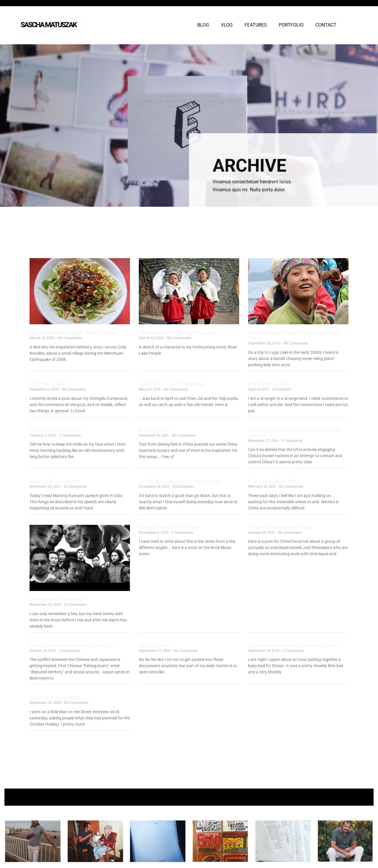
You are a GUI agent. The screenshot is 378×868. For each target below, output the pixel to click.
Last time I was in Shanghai (171, 384)
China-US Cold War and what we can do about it (295, 433)
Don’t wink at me (268, 384)
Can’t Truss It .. (156, 645)
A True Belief (154, 430)
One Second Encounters (58, 599)
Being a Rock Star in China (170, 527)
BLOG (203, 25)
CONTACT (326, 25)
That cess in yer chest (55, 430)
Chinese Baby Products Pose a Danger (293, 645)
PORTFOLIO (291, 25)
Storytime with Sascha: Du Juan (176, 333)
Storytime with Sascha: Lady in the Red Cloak (294, 335)
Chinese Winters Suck (274, 481)
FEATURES (256, 25)
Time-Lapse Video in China (280, 527)
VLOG (227, 25)
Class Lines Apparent (55, 697)
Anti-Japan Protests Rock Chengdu (71, 645)
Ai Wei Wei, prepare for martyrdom (180, 481)
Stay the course (48, 384)
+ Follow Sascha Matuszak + (189, 797)
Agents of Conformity (55, 481)
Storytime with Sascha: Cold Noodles (73, 333)
